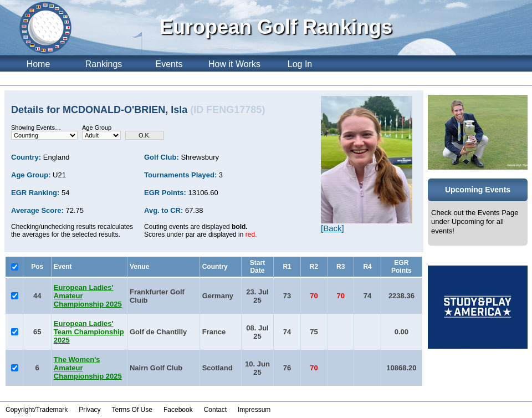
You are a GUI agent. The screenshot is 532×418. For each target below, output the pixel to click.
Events (169, 64)
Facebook (178, 410)
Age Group (97, 128)
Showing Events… (36, 128)
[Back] (332, 228)
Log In (300, 64)
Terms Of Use (132, 410)
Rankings (104, 64)
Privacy (89, 410)
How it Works (234, 64)
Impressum (254, 410)
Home (39, 64)
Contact (215, 410)
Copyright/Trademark (37, 410)
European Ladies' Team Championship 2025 (89, 332)
